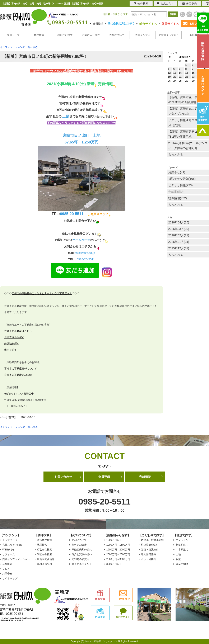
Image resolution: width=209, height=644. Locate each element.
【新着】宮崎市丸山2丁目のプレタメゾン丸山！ (188, 111)
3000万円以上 (114, 564)
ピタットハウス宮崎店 (19, 394)
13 (175, 73)
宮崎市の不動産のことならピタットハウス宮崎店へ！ (42, 293)
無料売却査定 (79, 545)
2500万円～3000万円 (118, 559)
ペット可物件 (149, 559)
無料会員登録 (45, 564)
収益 (178, 559)
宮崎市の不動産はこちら (18, 331)
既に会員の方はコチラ (121, 23)
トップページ (10, 540)
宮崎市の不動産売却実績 (18, 375)
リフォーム (9, 554)
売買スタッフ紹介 (169, 35)
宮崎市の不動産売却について (20, 369)
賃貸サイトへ (170, 24)
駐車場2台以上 (149, 545)
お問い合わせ (63, 477)
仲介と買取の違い (82, 554)
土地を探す (10, 350)
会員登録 (98, 24)
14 (180, 73)
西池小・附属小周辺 (152, 540)
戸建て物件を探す (14, 337)
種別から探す (65, 35)
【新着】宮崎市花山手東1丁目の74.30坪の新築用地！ (188, 100)
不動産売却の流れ (82, 550)
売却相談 (145, 477)
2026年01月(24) (179, 242)
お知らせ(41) (177, 172)
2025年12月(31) (179, 248)
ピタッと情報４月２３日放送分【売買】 (187, 123)
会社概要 (195, 35)
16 (193, 73)
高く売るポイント (82, 564)
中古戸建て (182, 550)
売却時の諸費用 (80, 559)
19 (169, 77)
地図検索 (42, 545)
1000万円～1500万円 (118, 545)
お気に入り (165, 4)
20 (175, 77)
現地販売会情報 (46, 559)
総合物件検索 (45, 540)
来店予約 (190, 4)
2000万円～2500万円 (118, 554)
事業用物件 (182, 564)
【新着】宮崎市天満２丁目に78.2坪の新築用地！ (187, 134)
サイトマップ (10, 578)
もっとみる (176, 155)
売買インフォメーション (16, 559)
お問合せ (7, 574)
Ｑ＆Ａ (6, 569)
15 (187, 73)
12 (169, 73)
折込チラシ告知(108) (182, 179)
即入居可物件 (149, 554)
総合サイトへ (148, 24)
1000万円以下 (114, 540)
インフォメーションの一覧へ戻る (19, 47)
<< (170, 57)
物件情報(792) (178, 198)
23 (193, 77)
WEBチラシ (9, 550)
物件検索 (39, 35)
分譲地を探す (12, 344)
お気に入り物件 (91, 35)
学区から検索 (45, 554)
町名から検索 (45, 550)
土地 (178, 554)
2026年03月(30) (179, 229)
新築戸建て (182, 545)
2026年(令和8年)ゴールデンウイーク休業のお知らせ (188, 146)
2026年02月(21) (179, 235)
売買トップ (13, 35)
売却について (117, 35)
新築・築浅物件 (150, 550)
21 (180, 77)
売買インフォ (143, 35)
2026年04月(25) (179, 222)
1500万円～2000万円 (118, 550)
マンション (182, 540)
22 (187, 77)
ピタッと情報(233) (180, 185)
